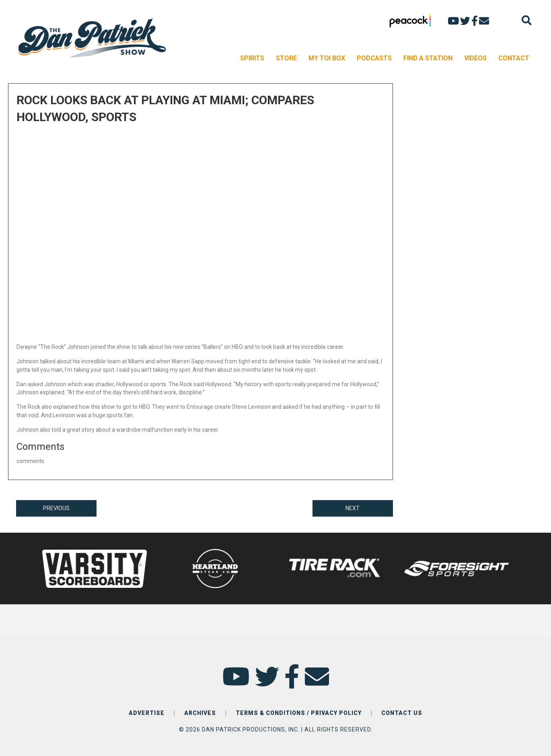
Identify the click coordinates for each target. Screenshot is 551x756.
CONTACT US (402, 713)
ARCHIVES (200, 713)
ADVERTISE (147, 713)
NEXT (353, 508)
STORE (286, 58)
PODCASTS (374, 58)
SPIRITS (252, 58)
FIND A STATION (428, 58)
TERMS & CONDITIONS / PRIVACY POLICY (299, 713)
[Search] (527, 20)
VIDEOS (475, 58)
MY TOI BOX (327, 58)
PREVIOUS (56, 508)
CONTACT (514, 58)
